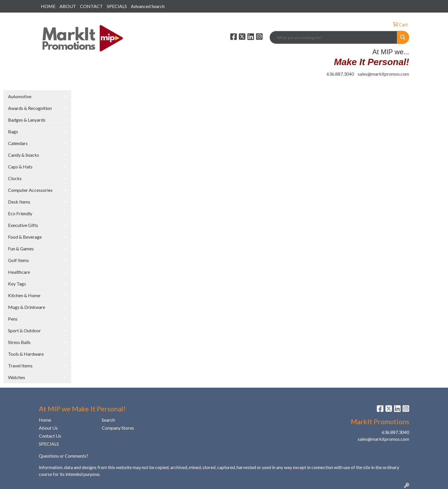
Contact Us (50, 436)
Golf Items (18, 260)
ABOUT (68, 6)
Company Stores (118, 428)
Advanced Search (148, 6)
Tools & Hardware (26, 354)
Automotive (20, 96)
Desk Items (19, 202)
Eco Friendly (20, 213)
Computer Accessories (30, 190)
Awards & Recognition (30, 108)
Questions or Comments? (64, 456)
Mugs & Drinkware (27, 307)
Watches (17, 377)
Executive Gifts (23, 225)
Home (45, 420)
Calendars (18, 143)
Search (108, 420)
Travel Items (20, 366)
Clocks (15, 178)
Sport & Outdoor (24, 330)
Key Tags (17, 284)
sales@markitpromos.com (383, 74)
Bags (13, 131)
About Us (48, 428)
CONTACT (91, 6)
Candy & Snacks (24, 155)
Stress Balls (19, 342)
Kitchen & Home (24, 295)
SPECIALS (117, 6)
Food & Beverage (25, 237)
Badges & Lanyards (27, 120)
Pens (13, 319)
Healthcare (19, 272)
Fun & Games (21, 248)
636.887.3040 (340, 74)
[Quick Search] (333, 37)
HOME (48, 6)
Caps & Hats (20, 167)
